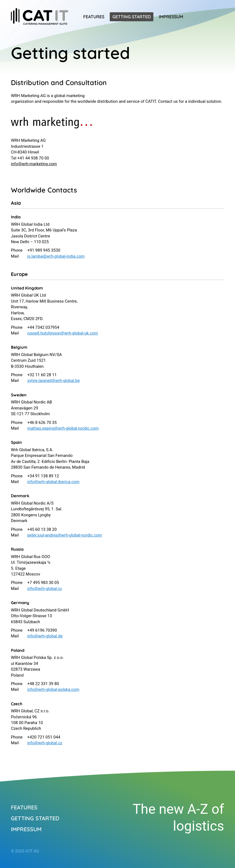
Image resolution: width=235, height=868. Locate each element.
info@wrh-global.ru (44, 589)
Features (94, 17)
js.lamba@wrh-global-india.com (56, 256)
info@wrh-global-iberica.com (53, 482)
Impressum (171, 17)
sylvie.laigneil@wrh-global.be (53, 381)
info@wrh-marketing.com (34, 164)
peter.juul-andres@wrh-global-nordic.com (65, 535)
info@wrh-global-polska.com (53, 689)
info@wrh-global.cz (45, 743)
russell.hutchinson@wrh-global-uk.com (63, 333)
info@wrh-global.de (45, 636)
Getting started (132, 17)
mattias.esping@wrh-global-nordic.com (63, 428)
